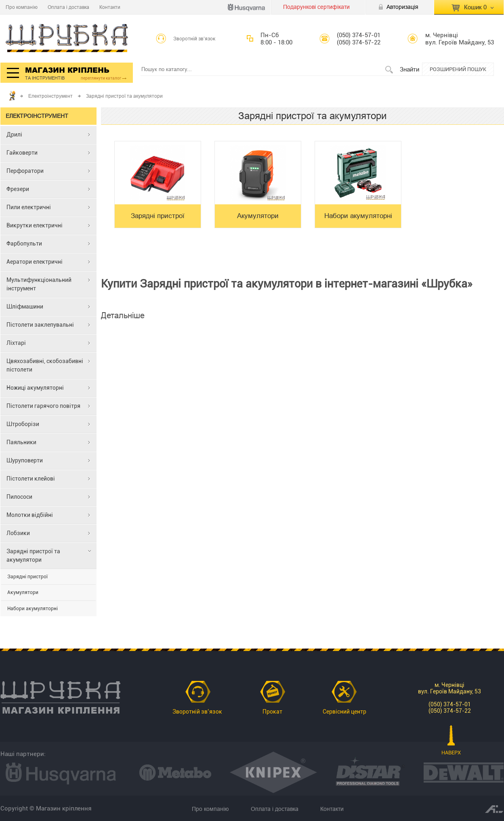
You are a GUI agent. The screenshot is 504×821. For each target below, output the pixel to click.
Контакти (110, 7)
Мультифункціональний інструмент (39, 284)
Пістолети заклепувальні (40, 325)
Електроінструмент (50, 96)
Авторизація (402, 7)
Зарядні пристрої (27, 577)
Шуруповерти (25, 460)
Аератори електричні (35, 262)
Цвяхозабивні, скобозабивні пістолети (45, 365)
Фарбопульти (24, 244)
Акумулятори (23, 592)
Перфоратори (25, 171)
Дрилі (14, 134)
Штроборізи (23, 424)
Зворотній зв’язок (194, 39)
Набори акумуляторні (33, 609)
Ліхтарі (16, 343)
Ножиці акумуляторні (35, 388)
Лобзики (18, 533)
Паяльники (21, 442)
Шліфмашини (25, 307)
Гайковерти (22, 153)
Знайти (409, 69)
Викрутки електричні (35, 225)
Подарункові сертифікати (316, 7)
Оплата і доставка (68, 7)
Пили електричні (29, 207)
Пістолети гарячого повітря (43, 406)
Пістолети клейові (31, 479)
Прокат (272, 712)
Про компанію (22, 7)
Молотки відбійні (30, 515)
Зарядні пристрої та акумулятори (33, 555)
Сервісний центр (344, 712)
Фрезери (18, 189)
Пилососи (19, 497)
